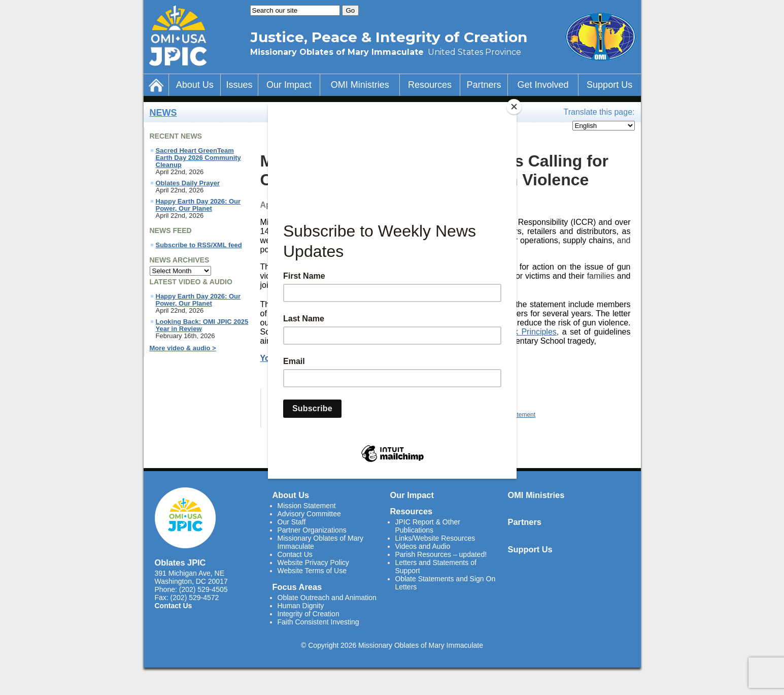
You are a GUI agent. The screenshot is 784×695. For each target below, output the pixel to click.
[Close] (514, 107)
